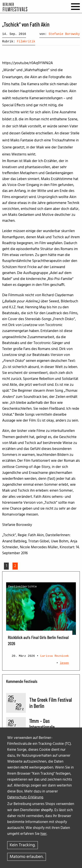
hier (44, 834)
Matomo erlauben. (27, 857)
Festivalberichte (23, 587)
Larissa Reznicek (55, 656)
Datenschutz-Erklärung (25, 797)
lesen (64, 663)
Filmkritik (26, 42)
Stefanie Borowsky (64, 34)
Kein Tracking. (23, 845)
